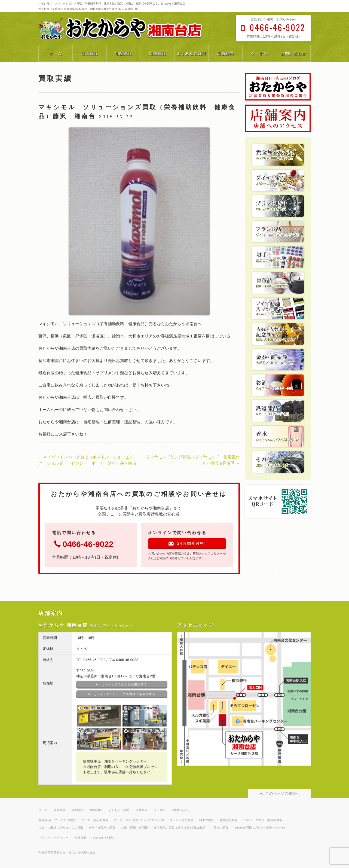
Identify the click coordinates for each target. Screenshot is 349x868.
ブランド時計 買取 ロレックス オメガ (139, 820)
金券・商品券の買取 (102, 828)
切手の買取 (206, 820)
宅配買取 (124, 53)
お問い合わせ (293, 53)
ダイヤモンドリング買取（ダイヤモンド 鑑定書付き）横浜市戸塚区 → (193, 460)
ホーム (56, 53)
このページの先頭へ (279, 793)
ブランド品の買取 (182, 820)
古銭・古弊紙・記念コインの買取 (61, 828)
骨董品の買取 (228, 820)
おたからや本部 (103, 838)
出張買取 (157, 53)
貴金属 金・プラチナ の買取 (57, 820)
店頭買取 (90, 53)
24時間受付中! (187, 543)
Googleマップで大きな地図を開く (122, 684)
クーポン (259, 53)
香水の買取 (221, 828)
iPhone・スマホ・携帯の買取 (262, 820)
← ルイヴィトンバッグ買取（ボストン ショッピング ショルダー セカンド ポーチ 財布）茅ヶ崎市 (87, 460)
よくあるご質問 (191, 53)
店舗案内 (225, 53)
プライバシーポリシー (53, 838)
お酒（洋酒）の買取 (135, 828)
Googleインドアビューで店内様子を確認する (122, 694)
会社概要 (81, 838)
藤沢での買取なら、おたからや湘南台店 (68, 852)
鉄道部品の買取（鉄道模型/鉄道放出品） (181, 828)
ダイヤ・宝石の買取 (95, 820)
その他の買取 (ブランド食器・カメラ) (259, 828)
